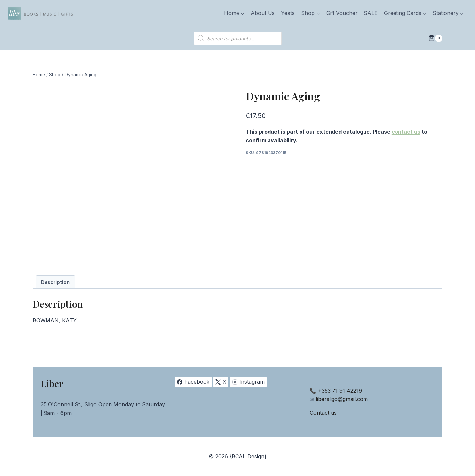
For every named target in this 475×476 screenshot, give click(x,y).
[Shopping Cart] (435, 38)
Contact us (323, 413)
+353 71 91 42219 (340, 391)
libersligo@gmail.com (342, 399)
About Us (263, 13)
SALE (371, 13)
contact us (406, 132)
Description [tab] (55, 282)
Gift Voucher (342, 13)
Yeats (288, 13)
